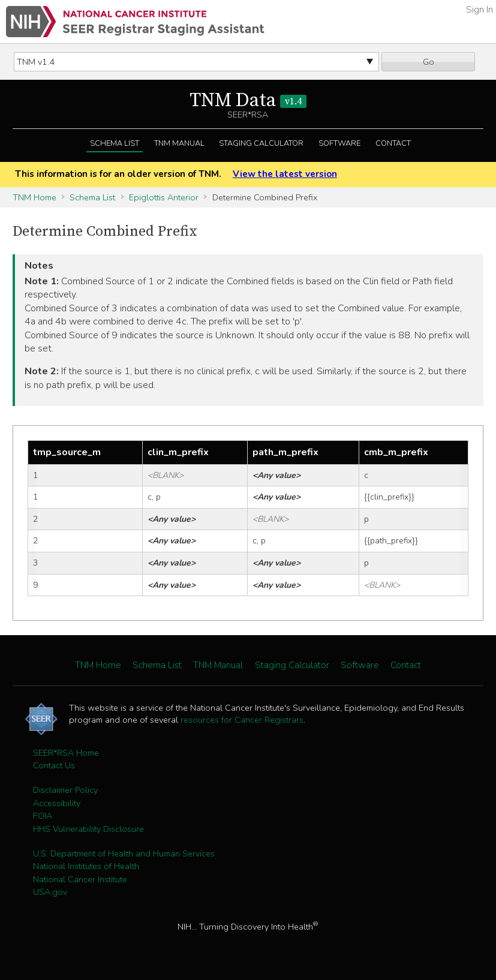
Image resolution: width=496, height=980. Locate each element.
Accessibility (57, 803)
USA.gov (50, 892)
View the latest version (285, 174)
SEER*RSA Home (66, 753)
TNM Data (248, 101)
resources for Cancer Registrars (242, 720)
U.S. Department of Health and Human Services (124, 853)
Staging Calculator (261, 143)
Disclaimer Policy (65, 790)
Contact (393, 143)
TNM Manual (179, 143)
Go (429, 62)
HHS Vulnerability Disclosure (88, 829)
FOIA (43, 816)
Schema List (115, 143)
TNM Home (34, 197)
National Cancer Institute (80, 879)
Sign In (480, 10)
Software (339, 143)
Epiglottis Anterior (164, 197)
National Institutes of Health (86, 866)
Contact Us (54, 765)
